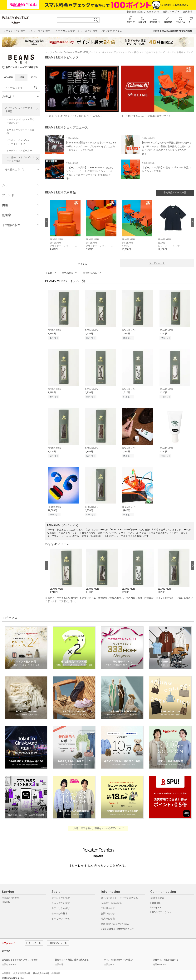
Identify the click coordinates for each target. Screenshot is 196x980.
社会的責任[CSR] (41, 971)
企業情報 (6, 971)
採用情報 (56, 971)
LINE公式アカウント (161, 910)
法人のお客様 (108, 916)
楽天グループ (170, 12)
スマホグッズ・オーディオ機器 (19, 109)
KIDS (34, 77)
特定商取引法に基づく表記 (115, 922)
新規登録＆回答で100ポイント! (143, 12)
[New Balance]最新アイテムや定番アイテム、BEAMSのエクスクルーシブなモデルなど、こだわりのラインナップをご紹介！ (91, 146)
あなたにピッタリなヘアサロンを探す (20, 957)
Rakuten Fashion (63, 52)
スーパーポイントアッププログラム (119, 896)
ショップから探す (61, 901)
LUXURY (6, 900)
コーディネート (157, 263)
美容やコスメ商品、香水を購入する (72, 957)
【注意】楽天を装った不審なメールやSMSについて (98, 826)
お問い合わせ (108, 911)
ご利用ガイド (108, 906)
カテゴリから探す (61, 906)
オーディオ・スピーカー (19, 151)
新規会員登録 (157, 896)
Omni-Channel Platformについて (118, 927)
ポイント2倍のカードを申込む (118, 957)
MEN (21, 77)
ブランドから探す (61, 896)
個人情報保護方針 (22, 971)
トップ (49, 52)
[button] (66, 228)
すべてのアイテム (61, 916)
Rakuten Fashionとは (112, 901)
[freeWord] (21, 88)
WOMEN (8, 77)
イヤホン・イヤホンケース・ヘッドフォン (19, 142)
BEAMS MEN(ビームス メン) (89, 52)
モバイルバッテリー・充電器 (20, 132)
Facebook (155, 901)
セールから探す (60, 911)
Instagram (156, 905)
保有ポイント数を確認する (165, 957)
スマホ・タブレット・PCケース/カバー (21, 121)
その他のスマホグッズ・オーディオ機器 (20, 159)
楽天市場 (188, 12)
